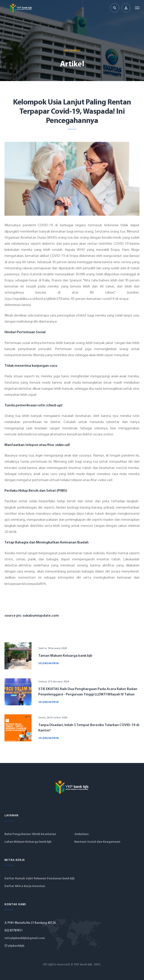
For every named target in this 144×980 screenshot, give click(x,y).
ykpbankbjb (14, 946)
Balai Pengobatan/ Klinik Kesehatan (30, 834)
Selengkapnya (49, 663)
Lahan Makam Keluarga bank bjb (28, 842)
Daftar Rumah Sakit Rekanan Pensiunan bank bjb (40, 879)
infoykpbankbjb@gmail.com (25, 938)
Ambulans (81, 834)
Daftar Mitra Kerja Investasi (25, 886)
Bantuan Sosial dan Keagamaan (97, 842)
